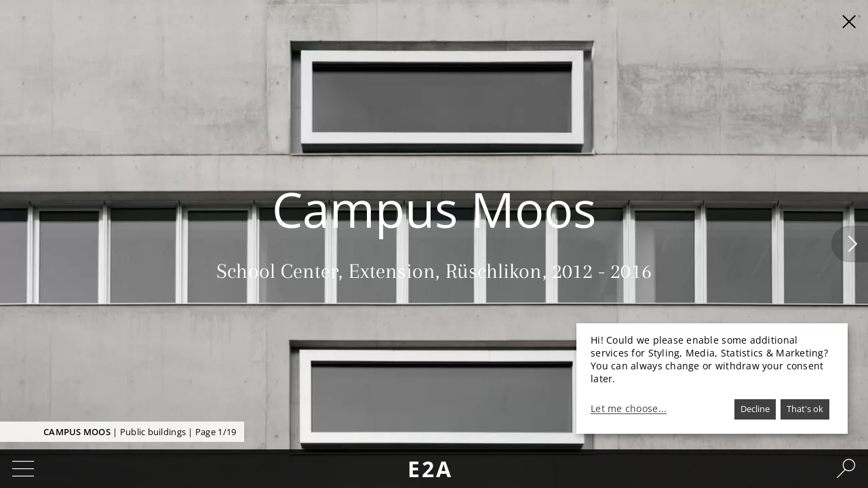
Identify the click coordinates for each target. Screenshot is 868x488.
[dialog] (712, 379)
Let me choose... (629, 409)
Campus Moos (77, 432)
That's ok (805, 409)
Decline (755, 409)
